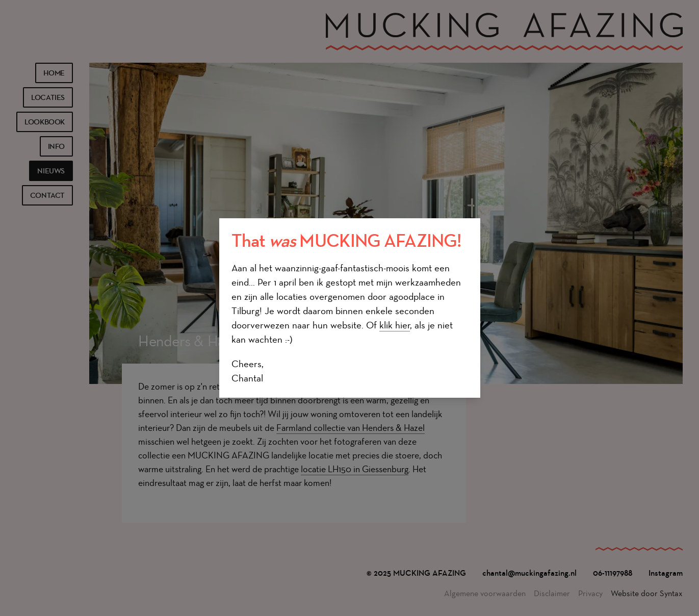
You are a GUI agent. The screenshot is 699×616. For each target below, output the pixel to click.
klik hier (395, 325)
